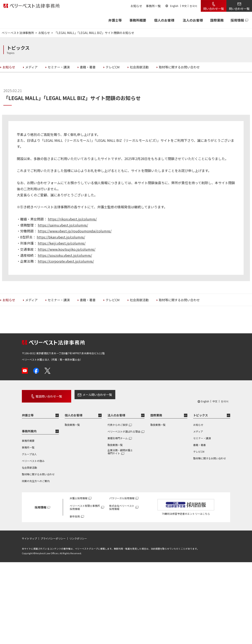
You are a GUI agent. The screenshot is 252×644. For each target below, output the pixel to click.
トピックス (201, 412)
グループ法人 (29, 451)
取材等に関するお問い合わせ (38, 471)
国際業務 (217, 20)
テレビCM (199, 448)
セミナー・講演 (202, 435)
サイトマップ (29, 535)
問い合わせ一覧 (214, 9)
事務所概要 (138, 20)
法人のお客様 (193, 20)
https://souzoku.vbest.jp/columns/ (65, 255)
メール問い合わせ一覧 (89, 395)
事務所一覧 (153, 6)
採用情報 (237, 20)
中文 (184, 6)
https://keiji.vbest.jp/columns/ (62, 243)
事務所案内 (29, 428)
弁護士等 (28, 412)
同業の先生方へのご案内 (36, 478)
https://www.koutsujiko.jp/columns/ (67, 249)
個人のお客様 (164, 20)
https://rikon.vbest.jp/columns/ (72, 219)
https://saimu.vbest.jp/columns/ (63, 225)
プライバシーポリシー (53, 535)
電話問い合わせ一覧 (45, 395)
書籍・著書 (199, 441)
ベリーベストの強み (33, 457)
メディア (198, 428)
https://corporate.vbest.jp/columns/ (66, 261)
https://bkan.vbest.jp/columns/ (61, 237)
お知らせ (136, 6)
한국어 (193, 6)
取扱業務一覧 (72, 421)
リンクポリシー (78, 535)
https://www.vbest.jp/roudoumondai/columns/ (75, 231)
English (174, 6)
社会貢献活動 (29, 464)
